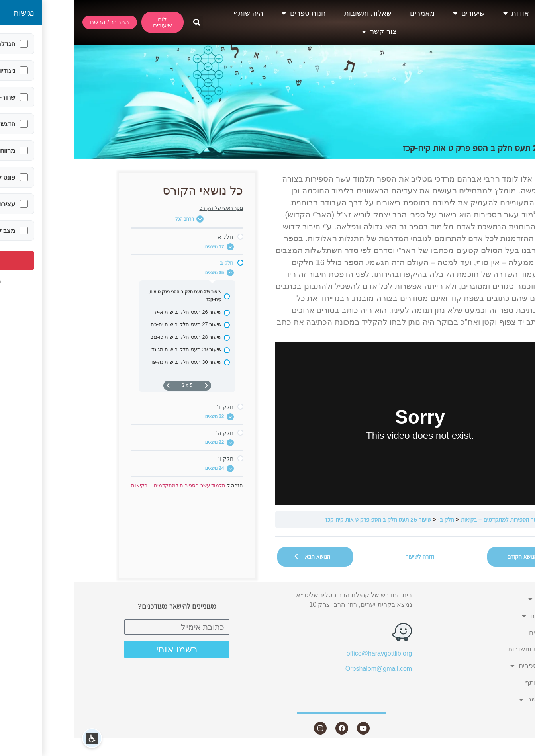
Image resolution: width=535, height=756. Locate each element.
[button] (122, 22)
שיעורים (395, 13)
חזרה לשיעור (346, 556)
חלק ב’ (372, 519)
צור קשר (305, 31)
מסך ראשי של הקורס (147, 208)
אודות (442, 13)
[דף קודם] (132, 386)
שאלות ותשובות (294, 13)
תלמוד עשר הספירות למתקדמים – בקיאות (435, 519)
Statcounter (519, 751)
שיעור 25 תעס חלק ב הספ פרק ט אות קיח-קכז (304, 519)
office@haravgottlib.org (305, 653)
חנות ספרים (230, 13)
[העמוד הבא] (94, 386)
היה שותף (174, 13)
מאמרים (348, 13)
